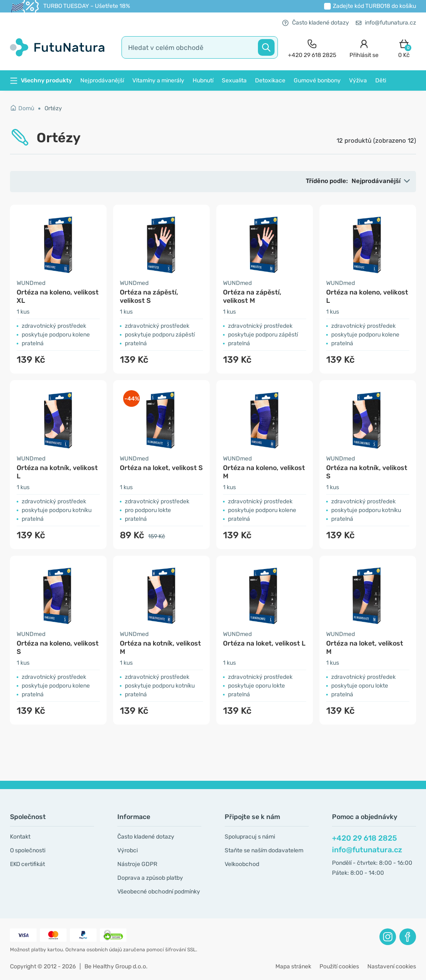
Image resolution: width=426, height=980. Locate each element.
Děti (381, 80)
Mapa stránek (293, 966)
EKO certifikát (27, 864)
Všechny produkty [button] (41, 80)
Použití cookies (339, 966)
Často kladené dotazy (316, 23)
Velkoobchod (242, 864)
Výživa (358, 80)
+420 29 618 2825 (364, 838)
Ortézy (53, 108)
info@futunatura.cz (386, 23)
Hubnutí (203, 80)
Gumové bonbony (317, 80)
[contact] (312, 48)
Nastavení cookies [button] (392, 966)
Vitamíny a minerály (158, 80)
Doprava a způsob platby (150, 878)
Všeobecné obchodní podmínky (159, 892)
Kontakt (20, 837)
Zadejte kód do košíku (374, 6)
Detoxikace (270, 80)
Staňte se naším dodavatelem (264, 850)
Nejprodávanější (102, 80)
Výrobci (128, 850)
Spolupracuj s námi (250, 837)
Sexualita (234, 80)
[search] (200, 47)
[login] (364, 48)
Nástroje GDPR (137, 864)
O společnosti (28, 850)
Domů (22, 108)
